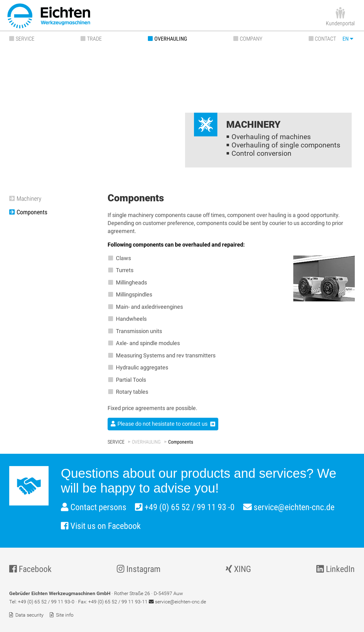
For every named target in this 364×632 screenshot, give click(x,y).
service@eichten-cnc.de (289, 507)
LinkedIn (336, 569)
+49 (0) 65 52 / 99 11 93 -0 (185, 507)
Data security (30, 615)
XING (238, 569)
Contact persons (94, 507)
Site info (65, 615)
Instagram (139, 569)
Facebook (30, 569)
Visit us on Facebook (101, 526)
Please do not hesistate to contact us (162, 424)
